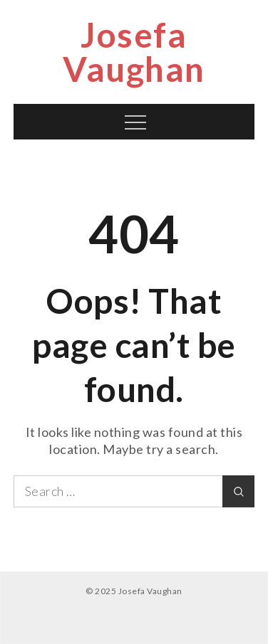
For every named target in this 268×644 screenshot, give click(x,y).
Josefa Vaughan (134, 52)
